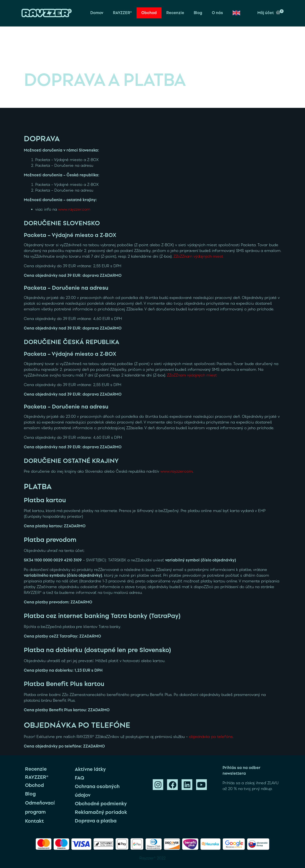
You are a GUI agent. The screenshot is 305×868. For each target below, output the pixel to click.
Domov (97, 13)
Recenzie (175, 13)
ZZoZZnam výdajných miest (198, 256)
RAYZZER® (122, 13)
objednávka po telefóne (211, 737)
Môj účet (266, 13)
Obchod (149, 13)
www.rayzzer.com (74, 209)
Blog (198, 13)
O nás (217, 13)
